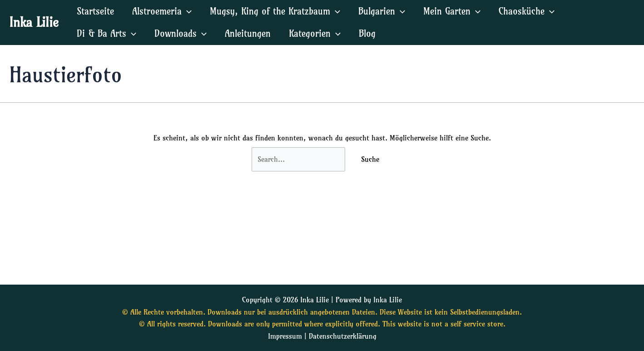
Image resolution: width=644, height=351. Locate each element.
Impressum (285, 336)
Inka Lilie (34, 22)
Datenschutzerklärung (343, 336)
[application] (187, 11)
